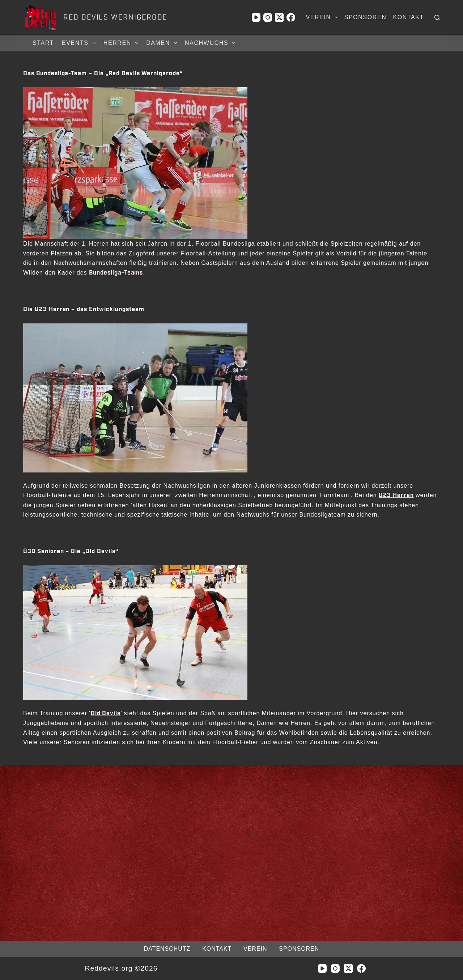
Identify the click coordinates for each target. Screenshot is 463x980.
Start (43, 43)
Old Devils (106, 714)
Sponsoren (366, 17)
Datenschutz (167, 949)
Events (80, 43)
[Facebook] (291, 17)
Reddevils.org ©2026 (121, 968)
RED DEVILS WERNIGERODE (115, 17)
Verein (323, 17)
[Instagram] (268, 17)
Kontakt (408, 17)
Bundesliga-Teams (116, 273)
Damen (163, 43)
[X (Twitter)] (279, 17)
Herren (122, 43)
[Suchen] (437, 18)
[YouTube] (256, 17)
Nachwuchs (211, 43)
